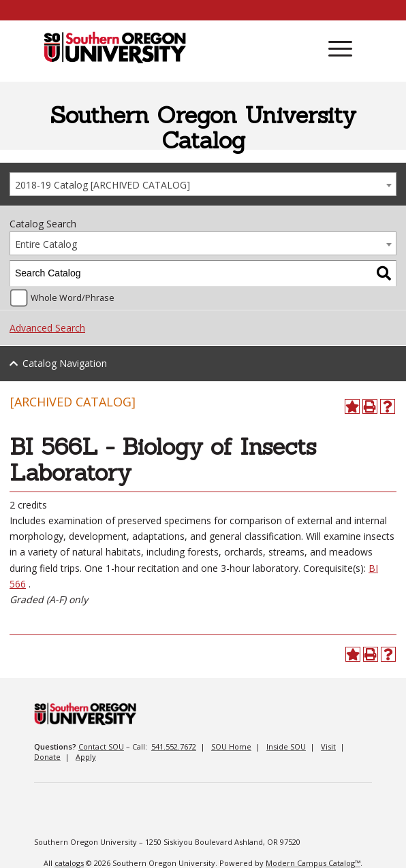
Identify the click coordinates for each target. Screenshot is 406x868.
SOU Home (231, 746)
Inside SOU (286, 746)
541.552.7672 (174, 746)
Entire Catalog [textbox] (46, 244)
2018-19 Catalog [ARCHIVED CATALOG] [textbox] (103, 185)
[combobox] (203, 184)
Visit (328, 746)
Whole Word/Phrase (73, 298)
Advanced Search (47, 328)
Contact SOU (101, 746)
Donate (47, 757)
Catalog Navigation (65, 363)
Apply (86, 757)
